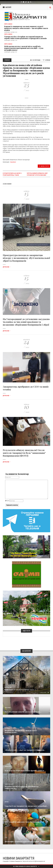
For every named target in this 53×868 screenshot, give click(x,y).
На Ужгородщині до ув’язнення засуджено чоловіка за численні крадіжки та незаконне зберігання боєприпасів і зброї (26, 322)
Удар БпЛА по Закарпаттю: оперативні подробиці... (26, 806)
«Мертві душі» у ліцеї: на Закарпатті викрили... (25, 750)
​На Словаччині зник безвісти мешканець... (23, 712)
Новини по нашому (9, 784)
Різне (6, 837)
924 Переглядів (35, 60)
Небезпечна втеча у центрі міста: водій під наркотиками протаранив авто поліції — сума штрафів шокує (24, 48)
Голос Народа (8, 708)
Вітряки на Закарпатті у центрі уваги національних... (21, 731)
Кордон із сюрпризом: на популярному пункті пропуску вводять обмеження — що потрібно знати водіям (26, 28)
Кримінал (13, 162)
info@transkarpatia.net (39, 861)
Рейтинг (47, 60)
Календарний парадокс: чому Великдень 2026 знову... (24, 823)
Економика (7, 728)
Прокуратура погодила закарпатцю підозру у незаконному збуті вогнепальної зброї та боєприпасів (26, 258)
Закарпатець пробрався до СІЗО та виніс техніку (26, 388)
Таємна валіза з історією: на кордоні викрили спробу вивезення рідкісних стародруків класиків (25, 38)
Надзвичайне (8, 766)
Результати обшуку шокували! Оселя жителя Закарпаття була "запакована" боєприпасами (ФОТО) (24, 453)
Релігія (6, 820)
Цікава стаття (44, 166)
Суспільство (8, 687)
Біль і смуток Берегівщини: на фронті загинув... (25, 771)
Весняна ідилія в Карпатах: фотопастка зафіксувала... (22, 787)
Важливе (7, 802)
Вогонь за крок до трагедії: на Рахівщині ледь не (19, 690)
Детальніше (7, 267)
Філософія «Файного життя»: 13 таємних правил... (26, 841)
